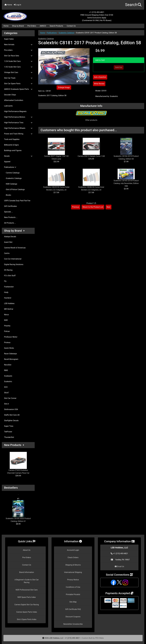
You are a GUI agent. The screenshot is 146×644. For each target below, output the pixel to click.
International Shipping (73, 572)
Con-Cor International (13, 259)
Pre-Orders (32, 26)
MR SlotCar (9, 309)
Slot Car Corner (10, 398)
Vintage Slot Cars (18, 72)
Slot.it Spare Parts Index (27, 619)
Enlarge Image (64, 87)
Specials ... (8, 212)
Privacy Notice (73, 580)
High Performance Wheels (18, 128)
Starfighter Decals (11, 421)
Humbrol (8, 298)
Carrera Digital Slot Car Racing (27, 605)
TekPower (8, 432)
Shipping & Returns (73, 565)
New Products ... (11, 217)
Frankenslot (9, 287)
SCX (6, 387)
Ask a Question (100, 77)
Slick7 (7, 393)
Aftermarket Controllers (14, 100)
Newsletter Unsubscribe (73, 624)
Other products (91, 120)
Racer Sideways (10, 354)
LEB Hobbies (9, 303)
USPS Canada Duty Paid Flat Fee (17, 201)
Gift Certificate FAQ (73, 609)
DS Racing (8, 270)
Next (109, 207)
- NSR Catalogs (11, 184)
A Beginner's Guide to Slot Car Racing (27, 581)
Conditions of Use (73, 587)
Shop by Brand (18, 26)
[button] (133, 5)
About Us (27, 550)
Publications (52, 33)
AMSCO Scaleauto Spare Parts (18, 89)
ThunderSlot (9, 437)
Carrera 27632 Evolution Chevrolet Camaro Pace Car (18, 463)
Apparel (7, 162)
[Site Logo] (26, 15)
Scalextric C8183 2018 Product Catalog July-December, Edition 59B (126, 183)
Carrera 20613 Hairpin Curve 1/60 (91, 156)
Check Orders (73, 557)
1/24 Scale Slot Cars (18, 61)
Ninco (7, 315)
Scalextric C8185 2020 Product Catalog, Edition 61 (18, 511)
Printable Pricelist (73, 594)
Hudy (6, 292)
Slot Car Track (18, 78)
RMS (6, 370)
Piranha (7, 326)
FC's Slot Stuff (10, 276)
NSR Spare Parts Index (27, 597)
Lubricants (8, 106)
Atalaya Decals (10, 237)
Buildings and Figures (13, 150)
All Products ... (10, 223)
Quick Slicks (9, 348)
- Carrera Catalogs (12, 173)
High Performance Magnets (15, 111)
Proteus (7, 342)
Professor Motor (11, 337)
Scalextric (8, 381)
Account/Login (73, 550)
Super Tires (9, 426)
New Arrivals (18, 45)
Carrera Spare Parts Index (27, 612)
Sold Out (119, 67)
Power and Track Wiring (18, 134)
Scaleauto (8, 376)
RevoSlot (8, 365)
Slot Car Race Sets (18, 56)
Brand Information (27, 572)
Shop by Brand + (14, 231)
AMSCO (43, 26)
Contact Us (71, 26)
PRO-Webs (99, 638)
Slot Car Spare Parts (18, 84)
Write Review (99, 84)
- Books (8, 195)
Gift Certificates (10, 206)
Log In (17, 5)
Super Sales (9, 39)
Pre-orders (18, 50)
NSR (6, 320)
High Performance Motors (18, 117)
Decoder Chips (10, 95)
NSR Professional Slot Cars (27, 590)
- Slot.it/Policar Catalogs (14, 189)
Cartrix (7, 253)
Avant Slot (8, 242)
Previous (76, 207)
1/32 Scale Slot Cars (18, 67)
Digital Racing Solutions (14, 264)
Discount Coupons (73, 617)
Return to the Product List (93, 207)
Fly (5, 281)
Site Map (73, 602)
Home (8, 5)
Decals (18, 156)
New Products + (14, 445)
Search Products (56, 26)
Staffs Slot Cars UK (12, 415)
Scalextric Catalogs (66, 33)
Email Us (119, 566)
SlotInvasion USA (11, 409)
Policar (7, 331)
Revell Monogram (11, 359)
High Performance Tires (18, 123)
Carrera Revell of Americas (15, 248)
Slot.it (6, 404)
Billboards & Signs (11, 145)
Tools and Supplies (12, 139)
